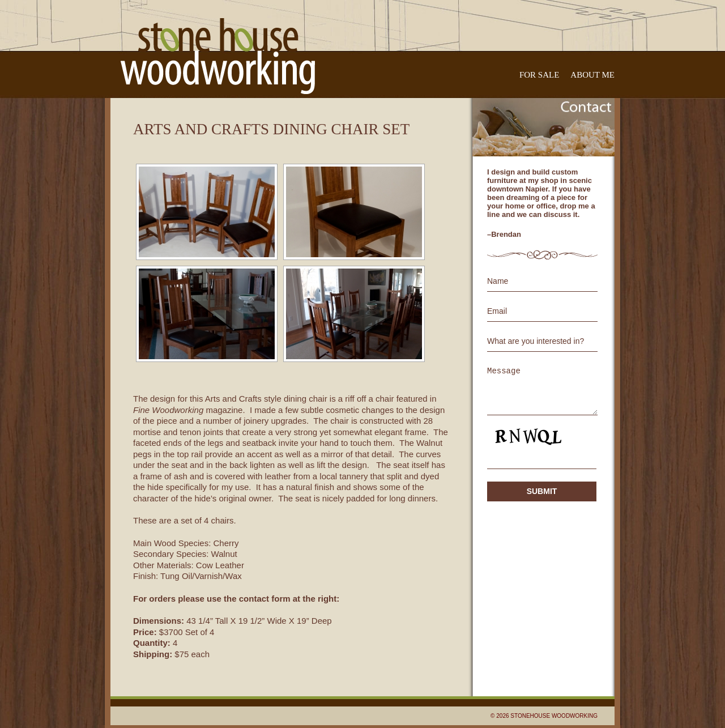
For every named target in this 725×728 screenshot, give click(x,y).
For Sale (539, 75)
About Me (592, 75)
